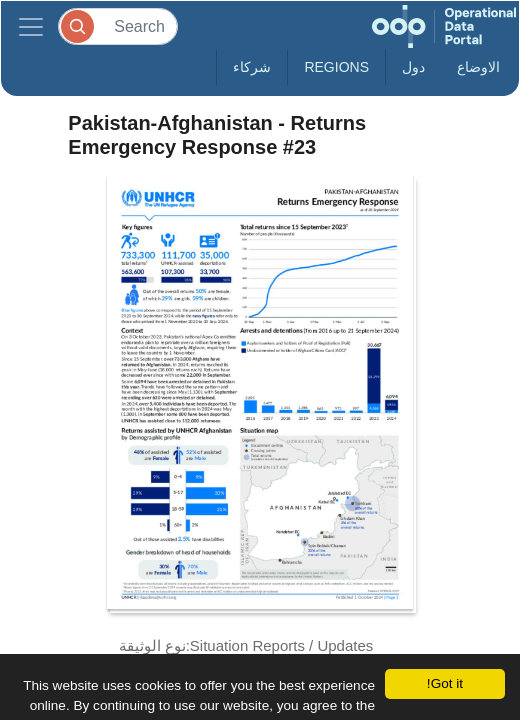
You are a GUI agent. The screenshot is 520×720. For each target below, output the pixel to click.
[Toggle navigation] (31, 26)
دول (413, 67)
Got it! (445, 683)
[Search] (118, 26)
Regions (336, 67)
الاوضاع (478, 67)
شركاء (252, 67)
